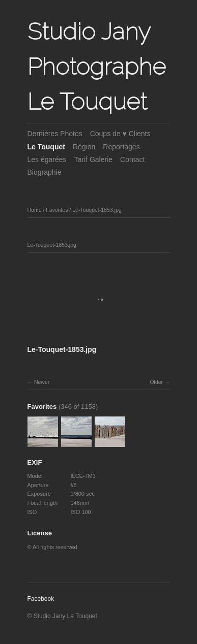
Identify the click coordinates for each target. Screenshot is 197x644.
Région (84, 147)
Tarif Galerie (93, 159)
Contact (132, 159)
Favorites (57, 210)
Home (35, 210)
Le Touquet (46, 147)
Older (156, 382)
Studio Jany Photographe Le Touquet (97, 67)
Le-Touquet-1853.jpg (97, 210)
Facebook (41, 599)
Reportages (121, 147)
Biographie (45, 172)
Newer (42, 382)
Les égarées (47, 159)
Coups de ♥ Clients (120, 134)
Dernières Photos (55, 134)
